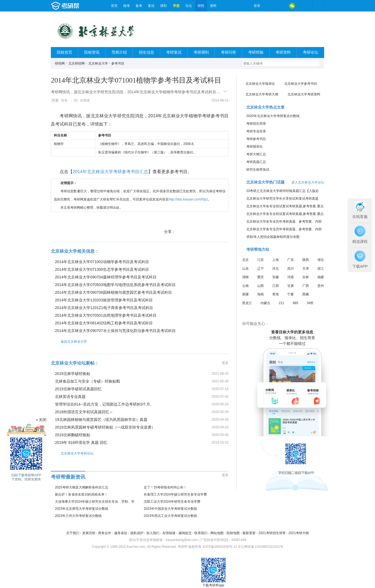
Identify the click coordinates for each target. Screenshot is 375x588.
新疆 (245, 294)
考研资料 (283, 52)
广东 (291, 260)
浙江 (321, 269)
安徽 (276, 277)
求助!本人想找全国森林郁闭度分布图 (273, 237)
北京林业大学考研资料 (304, 94)
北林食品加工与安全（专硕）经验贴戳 (87, 381)
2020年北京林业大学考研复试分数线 (273, 116)
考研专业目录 (256, 131)
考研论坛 (310, 52)
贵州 (321, 286)
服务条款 (121, 533)
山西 (260, 286)
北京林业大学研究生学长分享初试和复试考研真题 (282, 199)
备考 (139, 6)
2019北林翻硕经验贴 (73, 435)
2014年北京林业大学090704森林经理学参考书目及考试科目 (106, 277)
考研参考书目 (256, 139)
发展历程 (89, 533)
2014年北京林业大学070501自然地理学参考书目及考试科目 (106, 315)
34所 (310, 303)
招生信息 (147, 52)
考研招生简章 (256, 124)
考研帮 (80, 6)
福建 (321, 277)
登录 (257, 6)
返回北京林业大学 (69, 341)
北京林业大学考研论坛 (72, 453)
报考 (127, 6)
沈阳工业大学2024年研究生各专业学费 (172, 502)
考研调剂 (201, 52)
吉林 (306, 277)
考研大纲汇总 (256, 154)
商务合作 (105, 533)
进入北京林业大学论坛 (308, 182)
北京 (245, 260)
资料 (213, 6)
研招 (201, 6)
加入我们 (153, 533)
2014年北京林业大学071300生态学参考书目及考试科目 (102, 269)
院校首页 (65, 52)
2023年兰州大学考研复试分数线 (78, 516)
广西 (306, 286)
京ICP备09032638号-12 (220, 547)
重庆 (260, 277)
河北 (276, 269)
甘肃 (291, 286)
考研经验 (256, 52)
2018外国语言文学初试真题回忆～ (84, 412)
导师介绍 (119, 52)
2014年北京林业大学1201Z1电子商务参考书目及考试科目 (104, 308)
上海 (276, 260)
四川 (291, 269)
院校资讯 (92, 52)
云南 (245, 286)
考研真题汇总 (256, 162)
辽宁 (260, 269)
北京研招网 (77, 63)
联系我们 (201, 533)
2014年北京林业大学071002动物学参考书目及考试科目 (102, 262)
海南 (260, 294)
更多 (225, 363)
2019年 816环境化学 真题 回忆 (81, 443)
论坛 (189, 6)
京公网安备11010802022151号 (260, 547)
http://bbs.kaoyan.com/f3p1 (188, 199)
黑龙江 (247, 303)
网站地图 (217, 533)
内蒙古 (265, 303)
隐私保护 (137, 533)
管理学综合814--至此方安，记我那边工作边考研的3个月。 (104, 404)
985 (295, 303)
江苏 (260, 260)
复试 (151, 6)
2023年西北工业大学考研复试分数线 (170, 516)
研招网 (60, 63)
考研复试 (174, 52)
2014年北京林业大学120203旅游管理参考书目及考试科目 (104, 300)
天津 (306, 269)
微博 (269, 6)
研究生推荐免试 (258, 170)
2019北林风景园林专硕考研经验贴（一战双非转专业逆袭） (105, 427)
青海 (276, 294)
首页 (114, 6)
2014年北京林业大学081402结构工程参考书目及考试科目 (104, 323)
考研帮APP (318, 6)
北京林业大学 (98, 63)
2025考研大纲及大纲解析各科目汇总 (82, 487)
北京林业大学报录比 (260, 84)
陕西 (306, 260)
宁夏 (291, 294)
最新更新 (249, 533)
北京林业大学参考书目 (301, 84)
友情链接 (169, 533)
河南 (291, 277)
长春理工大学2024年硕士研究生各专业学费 (175, 494)
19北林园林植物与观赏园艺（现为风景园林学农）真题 (101, 420)
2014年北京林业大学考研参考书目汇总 (110, 172)
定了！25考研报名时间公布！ (165, 487)
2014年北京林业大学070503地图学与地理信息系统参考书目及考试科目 (115, 285)
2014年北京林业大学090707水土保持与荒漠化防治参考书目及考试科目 (115, 331)
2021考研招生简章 (272, 533)
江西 (276, 286)
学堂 (176, 6)
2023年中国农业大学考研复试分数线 (170, 509)
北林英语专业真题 (70, 397)
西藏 (306, 294)
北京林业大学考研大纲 (262, 94)
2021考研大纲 (299, 533)
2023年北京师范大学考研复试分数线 (82, 509)
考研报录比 (254, 147)
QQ (280, 6)
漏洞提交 (185, 533)
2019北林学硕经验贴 (73, 374)
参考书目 (118, 63)
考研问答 (228, 52)
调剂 (163, 6)
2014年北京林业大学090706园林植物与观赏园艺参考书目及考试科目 (113, 292)
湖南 (245, 277)
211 (282, 303)
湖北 (321, 260)
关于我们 (73, 533)
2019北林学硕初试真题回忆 (78, 389)
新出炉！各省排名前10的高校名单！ (81, 494)
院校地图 (233, 533)
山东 (245, 269)
